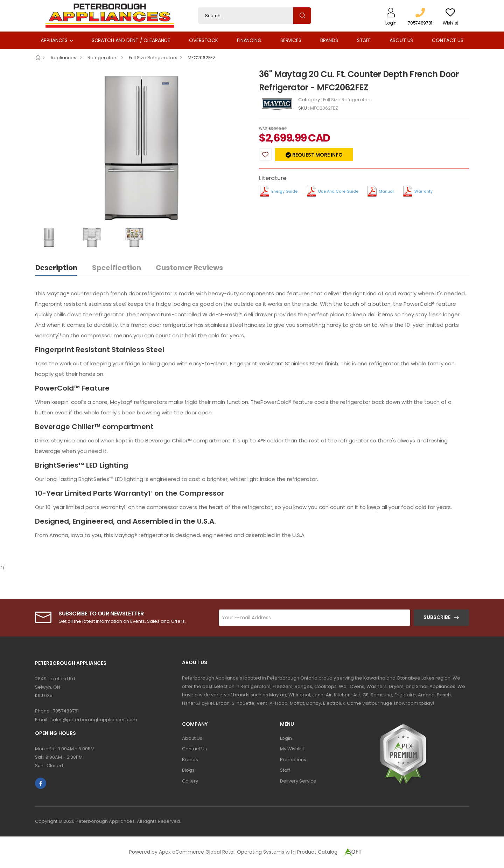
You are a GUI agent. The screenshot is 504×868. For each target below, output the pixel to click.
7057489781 (66, 711)
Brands (329, 40)
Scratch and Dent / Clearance (131, 40)
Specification (117, 268)
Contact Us (448, 40)
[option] (142, 147)
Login (286, 738)
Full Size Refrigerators (153, 58)
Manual (386, 191)
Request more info (317, 155)
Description (56, 268)
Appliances (54, 40)
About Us (401, 40)
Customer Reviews (189, 268)
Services (291, 40)
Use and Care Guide (338, 191)
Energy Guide (284, 191)
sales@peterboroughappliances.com (94, 720)
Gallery (190, 781)
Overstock (204, 40)
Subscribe (437, 617)
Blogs (188, 770)
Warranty (423, 191)
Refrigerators (103, 58)
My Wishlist (292, 749)
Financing (249, 40)
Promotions (293, 760)
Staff (364, 40)
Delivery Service (298, 781)
